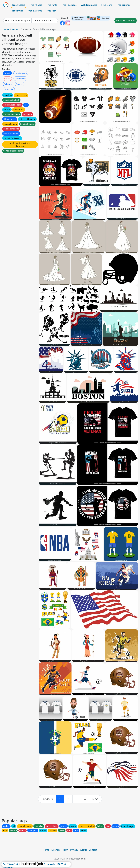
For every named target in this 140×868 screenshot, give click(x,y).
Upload (64, 18)
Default (7, 73)
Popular (19, 84)
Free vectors (19, 5)
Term (65, 850)
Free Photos (36, 5)
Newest (7, 79)
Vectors (16, 29)
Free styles (18, 11)
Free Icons (107, 5)
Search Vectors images (17, 21)
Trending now (21, 73)
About (83, 850)
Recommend (20, 79)
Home (6, 29)
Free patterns (35, 11)
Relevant (8, 84)
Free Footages (69, 5)
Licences (56, 850)
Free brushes (124, 5)
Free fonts (52, 5)
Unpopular (9, 89)
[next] (95, 799)
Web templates (89, 5)
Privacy (74, 850)
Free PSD (51, 11)
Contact (93, 850)
